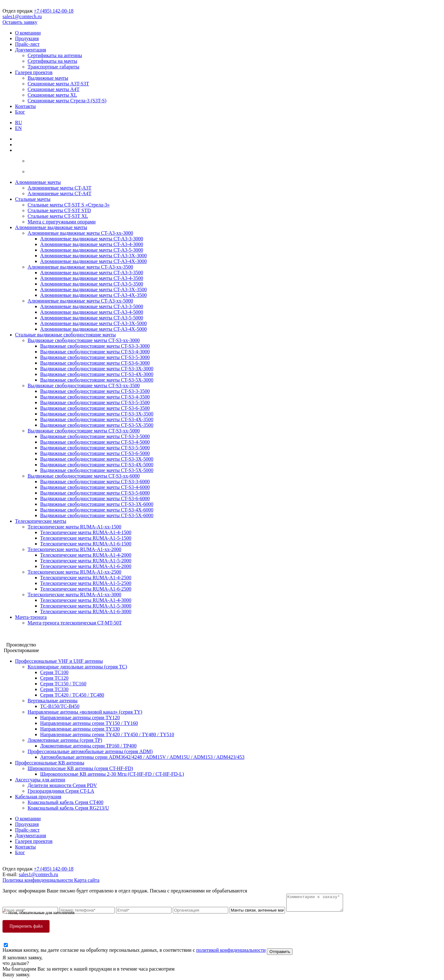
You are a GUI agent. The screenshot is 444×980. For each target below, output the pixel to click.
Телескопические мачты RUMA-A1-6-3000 (86, 611)
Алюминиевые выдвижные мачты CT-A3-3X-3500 (93, 289)
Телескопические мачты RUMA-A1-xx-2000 (74, 549)
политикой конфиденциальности (231, 950)
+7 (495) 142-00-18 (54, 11)
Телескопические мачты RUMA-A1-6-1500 (86, 544)
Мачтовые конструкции (28, 633)
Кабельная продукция (38, 797)
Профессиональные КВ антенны (50, 763)
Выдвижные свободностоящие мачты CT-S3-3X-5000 (97, 459)
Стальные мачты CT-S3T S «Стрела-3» (69, 205)
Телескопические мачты (41, 521)
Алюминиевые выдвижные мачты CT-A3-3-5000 (92, 306)
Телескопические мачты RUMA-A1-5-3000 (86, 606)
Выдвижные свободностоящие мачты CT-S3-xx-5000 (84, 431)
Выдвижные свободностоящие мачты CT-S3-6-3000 (95, 363)
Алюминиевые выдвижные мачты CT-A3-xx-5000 (80, 301)
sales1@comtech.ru (22, 16)
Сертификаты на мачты (52, 61)
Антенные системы (23, 639)
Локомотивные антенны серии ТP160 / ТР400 (88, 746)
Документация (31, 50)
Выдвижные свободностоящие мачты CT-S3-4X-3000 (97, 374)
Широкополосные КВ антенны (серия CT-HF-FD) (80, 768)
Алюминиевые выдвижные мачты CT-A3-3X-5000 (93, 323)
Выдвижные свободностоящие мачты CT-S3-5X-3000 (97, 380)
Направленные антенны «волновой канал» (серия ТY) (85, 712)
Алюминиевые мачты (38, 182)
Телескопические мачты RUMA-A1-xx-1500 (74, 527)
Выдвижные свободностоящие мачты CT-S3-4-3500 (95, 397)
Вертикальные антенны (53, 701)
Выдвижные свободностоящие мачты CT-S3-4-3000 (95, 352)
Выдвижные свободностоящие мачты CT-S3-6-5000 (95, 453)
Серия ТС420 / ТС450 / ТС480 (72, 695)
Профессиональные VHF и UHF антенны (59, 661)
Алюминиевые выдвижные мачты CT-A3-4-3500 (92, 278)
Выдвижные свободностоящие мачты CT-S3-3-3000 (95, 346)
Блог (20, 112)
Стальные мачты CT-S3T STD (59, 210)
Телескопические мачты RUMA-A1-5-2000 (86, 561)
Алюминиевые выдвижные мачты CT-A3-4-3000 (92, 244)
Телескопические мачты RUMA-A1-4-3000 (86, 600)
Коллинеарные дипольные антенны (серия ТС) (77, 667)
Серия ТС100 (54, 672)
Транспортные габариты (53, 67)
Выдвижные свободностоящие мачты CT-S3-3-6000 (95, 482)
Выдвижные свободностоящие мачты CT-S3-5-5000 (95, 448)
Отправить (280, 952)
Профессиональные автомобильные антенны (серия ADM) (90, 751)
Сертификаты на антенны (55, 55)
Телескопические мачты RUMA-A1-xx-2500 (74, 572)
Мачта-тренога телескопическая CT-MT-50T (75, 623)
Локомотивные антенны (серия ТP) (65, 740)
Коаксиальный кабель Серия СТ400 (66, 802)
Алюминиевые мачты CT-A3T (60, 188)
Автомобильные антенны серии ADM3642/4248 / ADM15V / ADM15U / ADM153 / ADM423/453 (142, 757)
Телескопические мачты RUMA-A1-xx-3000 (74, 594)
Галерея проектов (34, 72)
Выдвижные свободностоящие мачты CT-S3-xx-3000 (84, 340)
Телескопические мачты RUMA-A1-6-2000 (86, 566)
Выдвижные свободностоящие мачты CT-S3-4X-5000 (97, 465)
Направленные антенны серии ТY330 (80, 729)
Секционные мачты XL (52, 95)
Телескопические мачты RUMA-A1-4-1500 (86, 532)
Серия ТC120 (54, 678)
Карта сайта (87, 880)
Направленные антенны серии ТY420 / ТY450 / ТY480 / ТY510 (107, 734)
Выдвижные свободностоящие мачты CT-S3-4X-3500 (97, 419)
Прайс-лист (27, 44)
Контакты (25, 106)
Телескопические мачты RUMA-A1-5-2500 (86, 583)
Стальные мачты (33, 199)
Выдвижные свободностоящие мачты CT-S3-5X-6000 (97, 515)
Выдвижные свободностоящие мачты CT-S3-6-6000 (95, 498)
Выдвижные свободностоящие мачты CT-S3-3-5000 (95, 436)
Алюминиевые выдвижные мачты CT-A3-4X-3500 (93, 295)
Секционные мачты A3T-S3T (58, 84)
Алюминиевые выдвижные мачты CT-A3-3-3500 (92, 273)
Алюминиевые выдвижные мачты (51, 227)
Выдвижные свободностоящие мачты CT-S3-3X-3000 (97, 369)
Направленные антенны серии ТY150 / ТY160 (89, 723)
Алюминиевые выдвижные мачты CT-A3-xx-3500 (80, 267)
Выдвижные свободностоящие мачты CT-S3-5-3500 (95, 402)
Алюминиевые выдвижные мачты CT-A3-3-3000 (92, 239)
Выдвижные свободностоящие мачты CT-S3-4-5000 (95, 442)
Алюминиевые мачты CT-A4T (60, 193)
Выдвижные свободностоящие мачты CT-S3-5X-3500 (97, 425)
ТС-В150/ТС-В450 (60, 706)
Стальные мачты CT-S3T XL (58, 216)
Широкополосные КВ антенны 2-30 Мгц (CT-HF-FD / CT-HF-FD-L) (112, 774)
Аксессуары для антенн (40, 780)
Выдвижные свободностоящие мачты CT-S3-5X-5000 (97, 470)
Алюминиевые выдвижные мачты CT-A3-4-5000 (92, 312)
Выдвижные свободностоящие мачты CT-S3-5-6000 (95, 493)
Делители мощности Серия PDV (62, 785)
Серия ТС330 (54, 689)
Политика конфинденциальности (38, 880)
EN (18, 128)
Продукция (27, 38)
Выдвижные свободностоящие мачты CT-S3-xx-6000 (84, 476)
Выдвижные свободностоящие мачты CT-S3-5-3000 (95, 357)
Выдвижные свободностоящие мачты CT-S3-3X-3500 (97, 414)
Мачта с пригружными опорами (62, 222)
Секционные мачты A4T (53, 89)
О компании (28, 33)
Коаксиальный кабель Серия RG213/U (68, 808)
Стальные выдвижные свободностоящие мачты (65, 335)
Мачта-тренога (31, 617)
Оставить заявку (20, 22)
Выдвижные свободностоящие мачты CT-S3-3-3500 (95, 391)
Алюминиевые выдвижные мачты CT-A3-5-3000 (92, 250)
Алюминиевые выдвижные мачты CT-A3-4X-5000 (93, 329)
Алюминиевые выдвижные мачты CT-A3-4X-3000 (93, 261)
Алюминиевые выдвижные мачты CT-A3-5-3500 (92, 284)
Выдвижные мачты (48, 78)
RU (18, 123)
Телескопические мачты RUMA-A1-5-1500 (86, 538)
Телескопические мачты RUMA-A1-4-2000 (86, 555)
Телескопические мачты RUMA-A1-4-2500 (86, 578)
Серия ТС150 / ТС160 (63, 684)
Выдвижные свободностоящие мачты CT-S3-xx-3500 (84, 386)
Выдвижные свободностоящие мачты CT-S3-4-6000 (95, 487)
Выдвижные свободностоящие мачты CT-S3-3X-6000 (97, 504)
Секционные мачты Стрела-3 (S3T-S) (67, 101)
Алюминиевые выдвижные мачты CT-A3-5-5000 (92, 318)
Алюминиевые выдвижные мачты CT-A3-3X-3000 (93, 256)
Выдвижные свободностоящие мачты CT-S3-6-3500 (95, 408)
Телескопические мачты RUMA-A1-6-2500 (86, 589)
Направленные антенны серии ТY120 (80, 718)
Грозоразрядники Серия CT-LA (61, 791)
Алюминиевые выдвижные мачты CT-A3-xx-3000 (80, 233)
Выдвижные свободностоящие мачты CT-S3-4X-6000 (97, 510)
